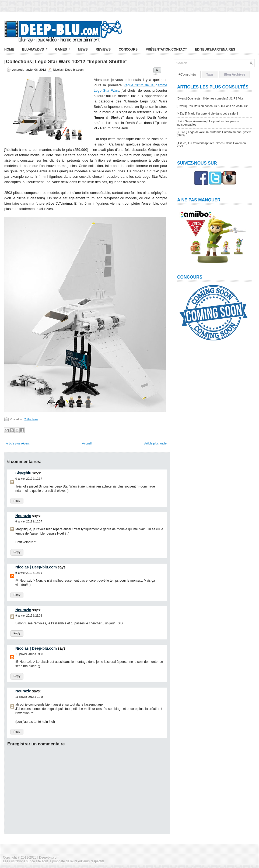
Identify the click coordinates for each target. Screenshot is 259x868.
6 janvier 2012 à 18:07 (29, 522)
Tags (210, 74)
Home (9, 49)
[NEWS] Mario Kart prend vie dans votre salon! (207, 113)
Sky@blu (23, 473)
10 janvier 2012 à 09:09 (29, 654)
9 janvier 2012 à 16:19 (29, 573)
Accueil (87, 443)
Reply (17, 501)
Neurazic (23, 516)
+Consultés (187, 74)
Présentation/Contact (166, 49)
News (83, 49)
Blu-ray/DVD (37, 47)
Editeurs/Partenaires (215, 49)
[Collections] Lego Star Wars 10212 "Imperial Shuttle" (66, 62)
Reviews (103, 49)
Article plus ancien (156, 443)
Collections (31, 419)
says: (37, 473)
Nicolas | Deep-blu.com (36, 567)
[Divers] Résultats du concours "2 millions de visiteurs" (212, 106)
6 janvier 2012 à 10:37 (29, 479)
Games (65, 47)
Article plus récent (18, 443)
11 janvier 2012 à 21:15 (29, 697)
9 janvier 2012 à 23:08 (29, 616)
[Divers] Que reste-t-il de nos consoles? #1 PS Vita (210, 98)
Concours (128, 49)
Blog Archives (234, 74)
